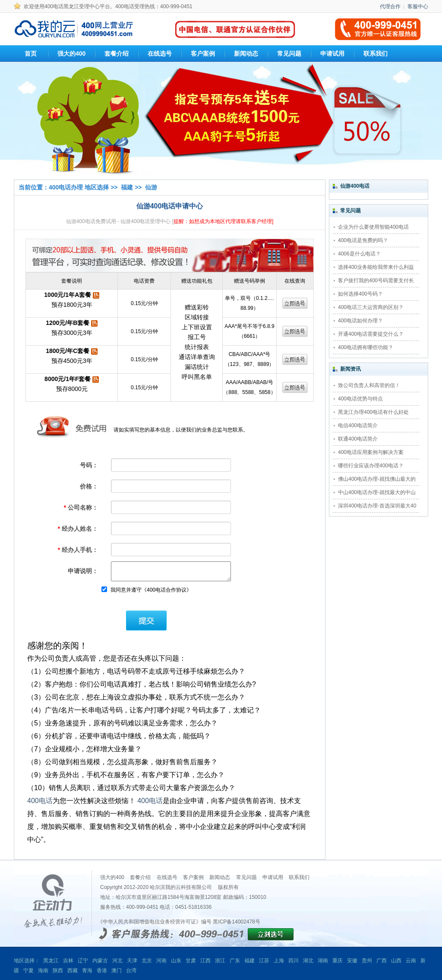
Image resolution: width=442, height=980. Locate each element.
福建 (127, 187)
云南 (411, 961)
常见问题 (246, 877)
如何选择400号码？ (360, 294)
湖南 (323, 961)
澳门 (117, 971)
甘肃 (191, 961)
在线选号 (167, 877)
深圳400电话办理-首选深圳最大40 (377, 506)
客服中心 (418, 6)
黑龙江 (51, 961)
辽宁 (83, 961)
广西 (382, 961)
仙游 (151, 187)
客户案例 (193, 877)
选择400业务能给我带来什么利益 (376, 267)
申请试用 (273, 877)
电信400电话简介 (358, 425)
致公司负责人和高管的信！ (369, 385)
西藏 (73, 971)
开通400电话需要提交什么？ (371, 334)
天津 (132, 961)
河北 (117, 961)
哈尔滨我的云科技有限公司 (181, 887)
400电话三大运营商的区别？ (371, 307)
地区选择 (97, 187)
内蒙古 (100, 961)
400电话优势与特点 (360, 399)
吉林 (68, 961)
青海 (87, 971)
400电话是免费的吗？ (363, 240)
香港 (102, 971)
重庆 (338, 961)
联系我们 (299, 877)
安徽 (352, 961)
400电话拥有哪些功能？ (366, 347)
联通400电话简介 (358, 439)
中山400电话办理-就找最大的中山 (377, 492)
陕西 (58, 971)
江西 (205, 961)
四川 (294, 961)
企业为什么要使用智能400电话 (373, 227)
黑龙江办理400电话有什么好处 (373, 412)
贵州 (367, 961)
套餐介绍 (140, 877)
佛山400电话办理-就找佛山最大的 (377, 479)
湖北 (308, 961)
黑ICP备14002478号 (236, 922)
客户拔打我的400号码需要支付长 (376, 280)
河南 (161, 961)
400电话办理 (66, 187)
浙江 (220, 961)
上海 (279, 961)
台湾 (131, 971)
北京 (147, 961)
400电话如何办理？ (360, 321)
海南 (43, 971)
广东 (235, 961)
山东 (176, 961)
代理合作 (390, 6)
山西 (396, 961)
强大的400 (112, 877)
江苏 (264, 961)
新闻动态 (220, 877)
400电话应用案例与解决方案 (371, 452)
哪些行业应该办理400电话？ (371, 466)
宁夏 (28, 971)
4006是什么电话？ (359, 254)
